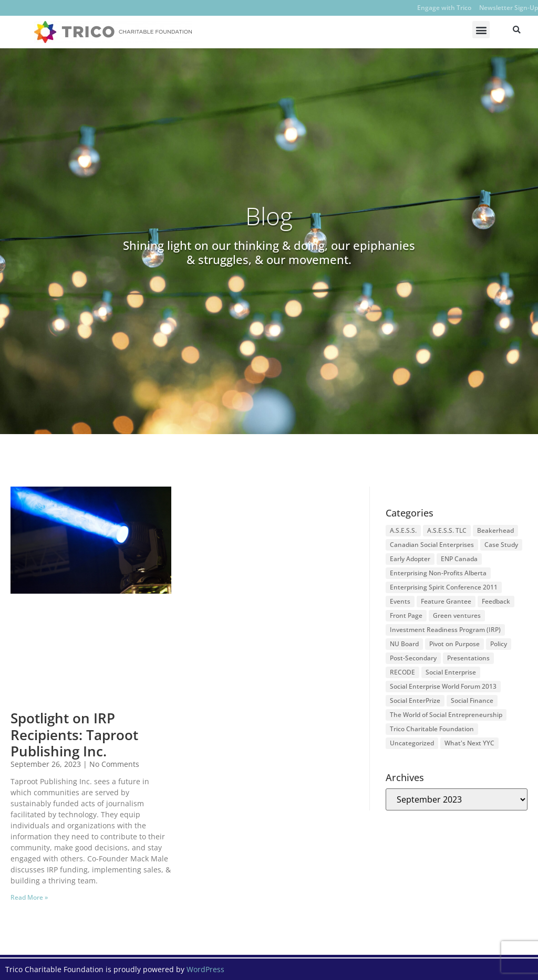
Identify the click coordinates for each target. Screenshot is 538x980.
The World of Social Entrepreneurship (446, 715)
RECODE (402, 672)
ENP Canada (459, 559)
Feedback (496, 601)
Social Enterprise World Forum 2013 (443, 686)
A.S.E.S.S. (403, 530)
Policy (499, 644)
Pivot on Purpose (454, 644)
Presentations (468, 658)
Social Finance (472, 700)
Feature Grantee (446, 601)
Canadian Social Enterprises (432, 545)
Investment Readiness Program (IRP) (445, 630)
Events (400, 601)
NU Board (404, 644)
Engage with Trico (444, 8)
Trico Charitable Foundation (432, 729)
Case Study (501, 545)
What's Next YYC (469, 743)
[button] (481, 30)
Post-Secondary (413, 658)
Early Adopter (410, 559)
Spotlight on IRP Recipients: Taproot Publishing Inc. (74, 734)
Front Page (406, 615)
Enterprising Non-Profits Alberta (438, 573)
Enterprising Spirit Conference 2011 (444, 587)
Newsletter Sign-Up (509, 8)
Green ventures (457, 615)
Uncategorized (412, 743)
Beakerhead (495, 530)
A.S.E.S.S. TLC (447, 530)
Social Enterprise (451, 672)
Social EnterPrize (415, 700)
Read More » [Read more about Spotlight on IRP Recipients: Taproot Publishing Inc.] (29, 897)
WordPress (205, 969)
